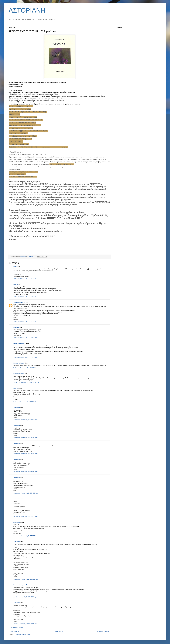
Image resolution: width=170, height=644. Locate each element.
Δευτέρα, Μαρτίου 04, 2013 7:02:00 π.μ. (25, 597)
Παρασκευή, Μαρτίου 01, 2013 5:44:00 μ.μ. (26, 438)
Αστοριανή (17, 408)
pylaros (16, 388)
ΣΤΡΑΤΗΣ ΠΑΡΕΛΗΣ (20, 302)
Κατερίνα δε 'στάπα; (20, 343)
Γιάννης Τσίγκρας (19, 363)
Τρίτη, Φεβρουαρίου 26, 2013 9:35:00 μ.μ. (25, 357)
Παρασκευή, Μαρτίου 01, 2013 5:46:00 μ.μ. (26, 454)
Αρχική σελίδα (59, 631)
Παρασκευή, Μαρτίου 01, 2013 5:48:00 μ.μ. (26, 493)
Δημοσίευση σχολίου (17, 628)
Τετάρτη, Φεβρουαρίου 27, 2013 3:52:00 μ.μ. (26, 402)
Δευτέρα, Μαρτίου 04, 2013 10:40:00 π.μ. (25, 624)
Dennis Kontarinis (19, 374)
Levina (15, 267)
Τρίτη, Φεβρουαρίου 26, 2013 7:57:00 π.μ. (26, 322)
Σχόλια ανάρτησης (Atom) (24, 634)
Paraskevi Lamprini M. (20, 585)
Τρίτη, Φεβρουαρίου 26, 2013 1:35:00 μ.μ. (25, 338)
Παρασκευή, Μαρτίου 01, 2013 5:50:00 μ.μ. (26, 516)
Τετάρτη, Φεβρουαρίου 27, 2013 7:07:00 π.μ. (26, 382)
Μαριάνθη (16, 327)
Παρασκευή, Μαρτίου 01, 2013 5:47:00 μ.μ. (26, 472)
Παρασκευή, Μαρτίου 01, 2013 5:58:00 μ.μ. (26, 579)
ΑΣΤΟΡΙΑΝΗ (27, 10)
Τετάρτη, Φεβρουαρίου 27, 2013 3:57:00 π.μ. (26, 368)
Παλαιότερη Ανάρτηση (104, 631)
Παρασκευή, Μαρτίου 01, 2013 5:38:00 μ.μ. (26, 420)
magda (16, 284)
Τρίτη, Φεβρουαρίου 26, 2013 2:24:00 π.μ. (26, 279)
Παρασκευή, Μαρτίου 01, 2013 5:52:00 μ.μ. (26, 536)
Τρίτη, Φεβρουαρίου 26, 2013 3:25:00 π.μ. (26, 297)
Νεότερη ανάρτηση (14, 631)
